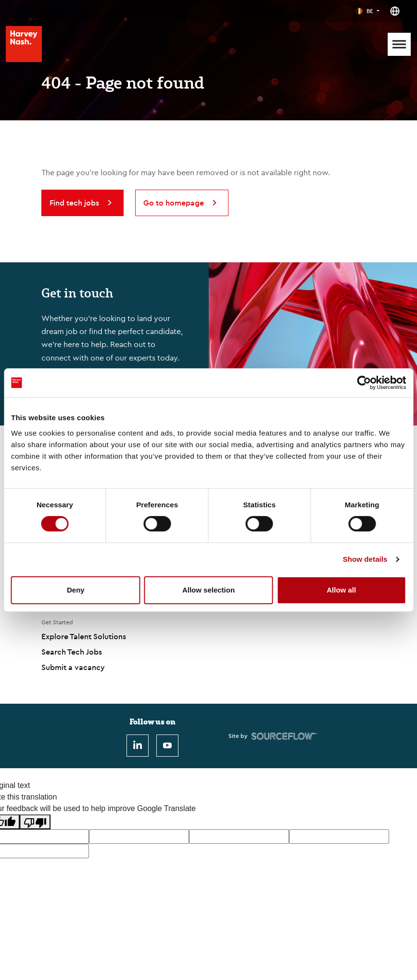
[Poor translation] (35, 822)
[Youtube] (167, 746)
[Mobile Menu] (399, 44)
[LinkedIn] (138, 746)
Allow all (341, 590)
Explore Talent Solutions (84, 636)
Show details (365, 559)
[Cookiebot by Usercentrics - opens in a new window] (364, 383)
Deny (76, 590)
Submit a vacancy (73, 667)
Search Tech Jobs (72, 652)
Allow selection (208, 590)
